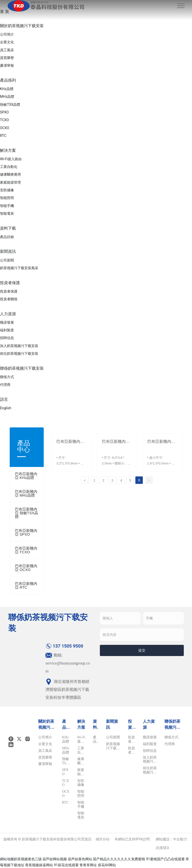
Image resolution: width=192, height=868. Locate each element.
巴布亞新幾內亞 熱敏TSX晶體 (26, 513)
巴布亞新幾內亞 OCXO (26, 568)
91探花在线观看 (66, 865)
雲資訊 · (87, 839)
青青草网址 (88, 865)
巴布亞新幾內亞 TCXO (26, 550)
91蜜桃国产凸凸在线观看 (165, 859)
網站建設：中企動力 (171, 839)
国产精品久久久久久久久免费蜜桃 (119, 859)
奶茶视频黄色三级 (28, 859)
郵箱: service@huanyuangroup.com (68, 663)
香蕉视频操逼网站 (39, 865)
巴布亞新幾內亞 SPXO (26, 532)
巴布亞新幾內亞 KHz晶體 (26, 476)
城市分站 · (104, 839)
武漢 (159, 848)
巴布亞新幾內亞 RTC (26, 585)
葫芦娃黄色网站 (80, 859)
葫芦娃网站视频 (55, 859)
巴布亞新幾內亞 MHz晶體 (26, 493)
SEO (166, 848)
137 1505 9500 (64, 646)
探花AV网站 (107, 865)
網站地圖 (7, 859)
